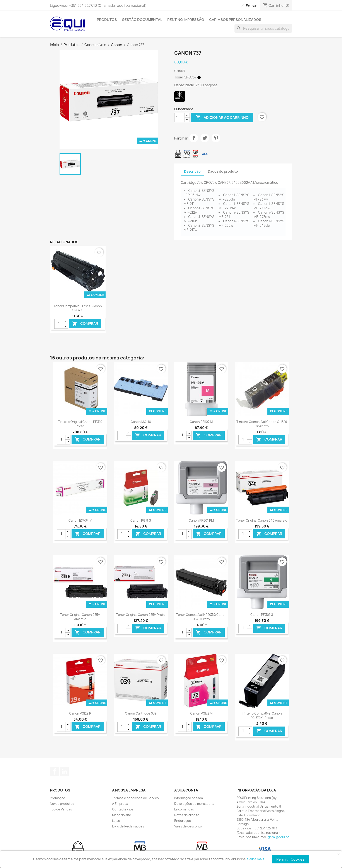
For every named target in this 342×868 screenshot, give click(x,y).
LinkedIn (64, 771)
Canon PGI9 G (141, 520)
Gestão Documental (142, 20)
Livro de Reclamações (128, 826)
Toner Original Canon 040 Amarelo (262, 520)
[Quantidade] (180, 117)
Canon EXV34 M (80, 520)
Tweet (205, 138)
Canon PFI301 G (262, 615)
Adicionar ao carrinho (222, 117)
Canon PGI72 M (201, 713)
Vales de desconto (188, 826)
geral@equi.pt (278, 837)
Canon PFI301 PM (201, 520)
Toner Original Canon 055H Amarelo (80, 617)
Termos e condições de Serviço (135, 798)
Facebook (55, 771)
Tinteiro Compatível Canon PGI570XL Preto (262, 716)
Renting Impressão (186, 20)
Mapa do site (122, 815)
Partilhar (194, 138)
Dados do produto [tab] (223, 171)
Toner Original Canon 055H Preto (141, 615)
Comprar (85, 324)
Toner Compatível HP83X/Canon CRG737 (78, 308)
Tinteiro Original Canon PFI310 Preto (80, 424)
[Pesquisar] (263, 28)
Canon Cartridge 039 (141, 713)
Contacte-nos (123, 809)
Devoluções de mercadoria (194, 804)
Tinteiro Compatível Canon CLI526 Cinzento (262, 424)
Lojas (116, 821)
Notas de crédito (187, 815)
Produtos (107, 20)
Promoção (58, 798)
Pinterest (216, 138)
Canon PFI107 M (201, 422)
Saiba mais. (256, 859)
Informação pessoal (189, 798)
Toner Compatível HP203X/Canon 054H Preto (201, 617)
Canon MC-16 (141, 422)
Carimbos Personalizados (235, 20)
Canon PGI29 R (80, 713)
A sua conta (186, 790)
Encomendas (184, 809)
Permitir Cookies (290, 859)
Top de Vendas (61, 809)
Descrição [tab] (192, 171)
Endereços (183, 821)
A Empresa (120, 804)
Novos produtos (62, 804)
